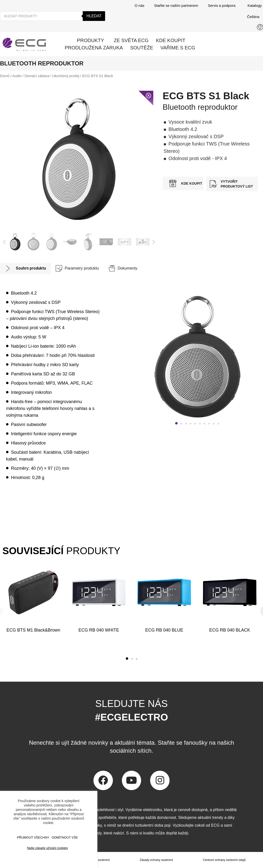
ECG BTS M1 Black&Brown (33, 630)
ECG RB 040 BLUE (164, 630)
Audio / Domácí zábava (31, 76)
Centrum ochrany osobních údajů (224, 860)
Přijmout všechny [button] (33, 837)
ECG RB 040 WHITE (99, 630)
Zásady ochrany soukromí (156, 860)
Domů (5, 76)
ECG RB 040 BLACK (230, 630)
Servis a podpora (223, 6)
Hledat (94, 16)
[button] (4, 242)
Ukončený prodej (66, 76)
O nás (139, 5)
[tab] (25, 268)
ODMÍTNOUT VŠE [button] (65, 837)
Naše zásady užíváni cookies (47, 848)
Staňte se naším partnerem (176, 5)
